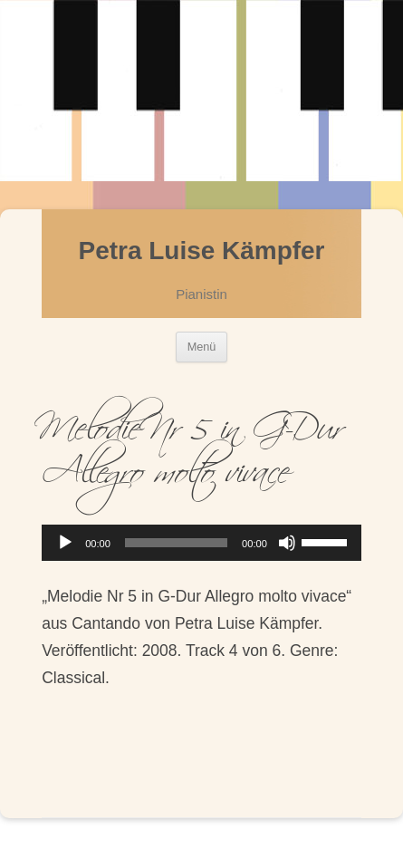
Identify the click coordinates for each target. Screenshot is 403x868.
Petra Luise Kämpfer (201, 251)
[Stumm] (287, 543)
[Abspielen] (65, 543)
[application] (201, 543)
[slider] (176, 543)
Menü (202, 347)
